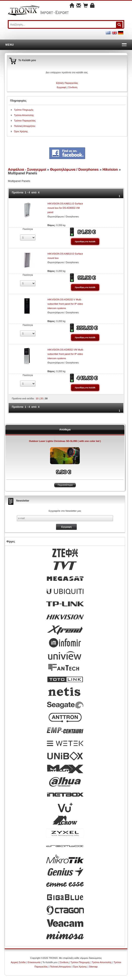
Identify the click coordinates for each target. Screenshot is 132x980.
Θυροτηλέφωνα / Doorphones (74, 170)
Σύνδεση (73, 87)
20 (42, 398)
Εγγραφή (62, 87)
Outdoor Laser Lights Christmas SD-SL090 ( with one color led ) (65, 441)
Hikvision (110, 170)
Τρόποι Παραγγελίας (25, 121)
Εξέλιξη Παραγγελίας (67, 83)
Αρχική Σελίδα (18, 962)
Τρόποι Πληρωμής (24, 110)
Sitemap (93, 967)
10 (37, 398)
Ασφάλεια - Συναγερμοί (27, 170)
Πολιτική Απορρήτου (25, 126)
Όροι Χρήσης (21, 131)
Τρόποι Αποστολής (24, 115)
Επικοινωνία (34, 962)
